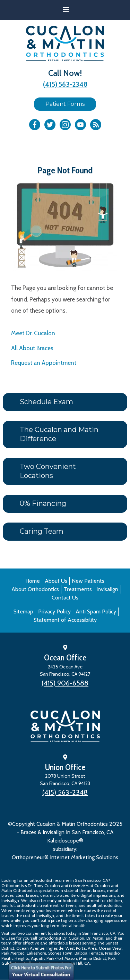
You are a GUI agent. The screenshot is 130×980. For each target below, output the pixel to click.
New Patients (88, 581)
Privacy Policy (54, 611)
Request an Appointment (44, 363)
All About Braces (32, 348)
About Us (56, 581)
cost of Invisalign (38, 915)
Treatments (78, 589)
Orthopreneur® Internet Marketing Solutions (65, 857)
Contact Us (65, 598)
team (6, 943)
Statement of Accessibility (65, 620)
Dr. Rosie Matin (79, 886)
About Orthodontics (35, 589)
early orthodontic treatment (73, 900)
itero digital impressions (93, 895)
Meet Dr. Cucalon (33, 333)
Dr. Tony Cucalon (44, 885)
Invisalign (107, 589)
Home (33, 581)
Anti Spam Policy (96, 611)
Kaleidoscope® (65, 841)
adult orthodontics (104, 905)
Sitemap (23, 611)
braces (99, 890)
